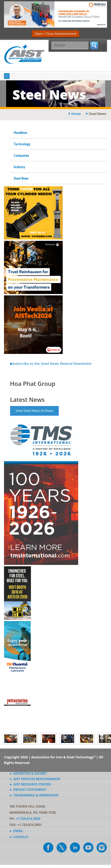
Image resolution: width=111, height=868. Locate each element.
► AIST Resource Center (30, 784)
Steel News (21, 178)
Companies (21, 155)
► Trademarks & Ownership (34, 795)
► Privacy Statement (28, 790)
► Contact (19, 837)
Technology (22, 144)
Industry (19, 167)
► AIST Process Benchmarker (35, 779)
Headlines (20, 133)
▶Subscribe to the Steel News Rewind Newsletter (51, 363)
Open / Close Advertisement (56, 34)
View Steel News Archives (35, 411)
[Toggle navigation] (7, 76)
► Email (16, 831)
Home (76, 114)
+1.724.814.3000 (28, 819)
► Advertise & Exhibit (28, 773)
